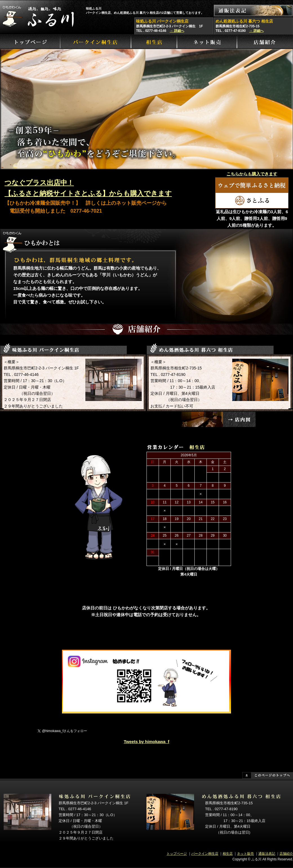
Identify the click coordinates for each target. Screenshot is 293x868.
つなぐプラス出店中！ (39, 183)
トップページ (177, 854)
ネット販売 (245, 854)
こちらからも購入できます (252, 174)
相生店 (228, 854)
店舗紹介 (286, 854)
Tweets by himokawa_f (146, 742)
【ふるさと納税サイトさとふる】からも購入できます (88, 193)
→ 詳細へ (177, 31)
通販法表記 (267, 854)
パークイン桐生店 (205, 854)
